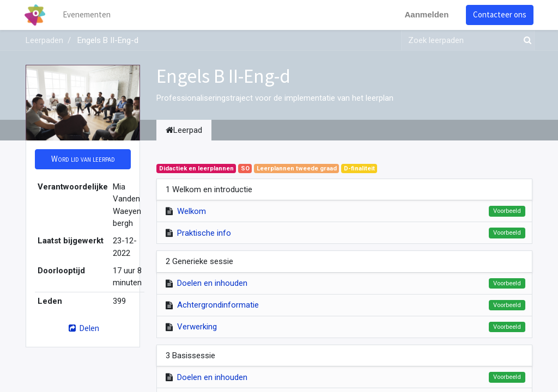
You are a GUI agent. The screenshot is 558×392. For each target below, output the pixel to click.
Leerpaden (44, 40)
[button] (83, 159)
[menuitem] (88, 15)
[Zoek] (525, 41)
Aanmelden (425, 14)
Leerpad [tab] (184, 130)
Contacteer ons (499, 14)
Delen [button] (83, 328)
